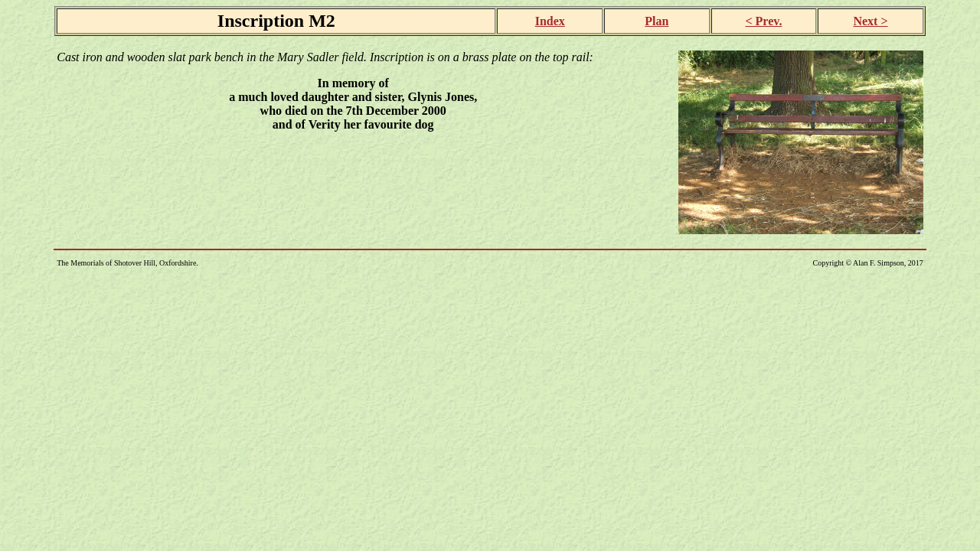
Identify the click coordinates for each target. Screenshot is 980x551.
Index (550, 21)
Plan (657, 21)
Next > (870, 21)
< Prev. (763, 21)
